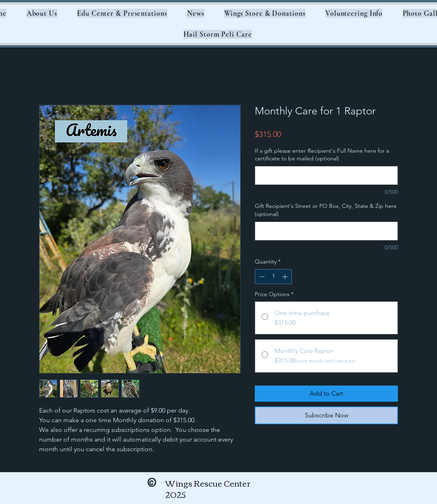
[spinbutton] (273, 277)
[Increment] (286, 277)
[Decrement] (261, 277)
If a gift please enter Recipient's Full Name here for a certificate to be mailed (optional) (322, 155)
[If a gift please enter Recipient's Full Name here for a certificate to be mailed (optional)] (326, 175)
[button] (42, 13)
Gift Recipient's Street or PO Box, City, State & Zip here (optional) (326, 210)
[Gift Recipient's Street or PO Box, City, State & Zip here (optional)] (326, 231)
